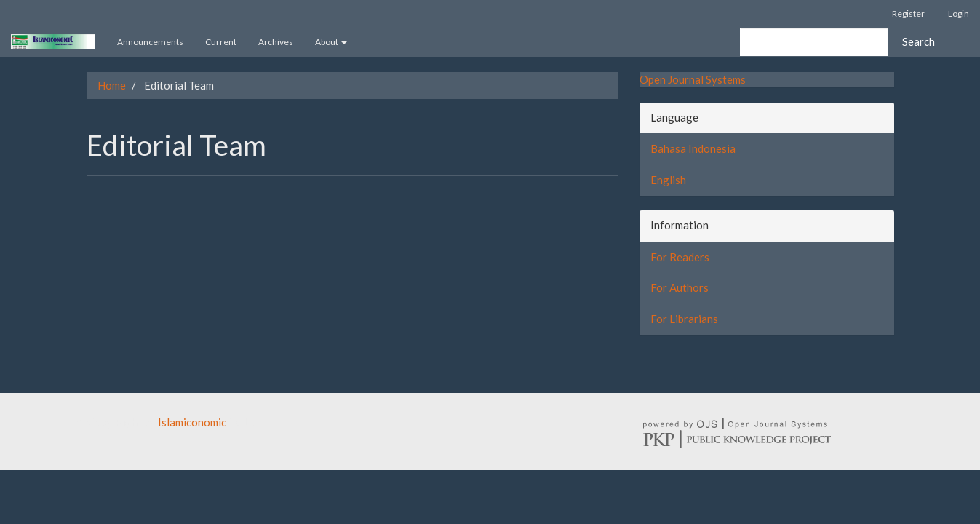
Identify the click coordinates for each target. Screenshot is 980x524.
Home (112, 85)
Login (959, 13)
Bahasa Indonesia (693, 148)
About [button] (331, 42)
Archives (276, 42)
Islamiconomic (192, 422)
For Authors (680, 287)
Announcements (150, 42)
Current (221, 42)
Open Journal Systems (693, 79)
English (668, 180)
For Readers (680, 257)
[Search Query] (814, 42)
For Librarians (684, 319)
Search (919, 41)
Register (908, 13)
